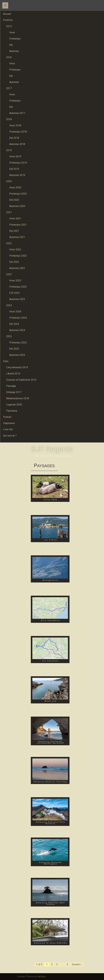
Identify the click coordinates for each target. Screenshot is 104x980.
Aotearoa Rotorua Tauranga (51, 782)
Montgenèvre (50, 580)
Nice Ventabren (51, 620)
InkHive (41, 977)
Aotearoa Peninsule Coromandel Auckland (51, 742)
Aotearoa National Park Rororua (50, 823)
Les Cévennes (51, 661)
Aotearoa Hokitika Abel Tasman (51, 903)
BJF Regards (52, 449)
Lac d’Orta (51, 540)
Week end (51, 701)
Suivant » (77, 964)
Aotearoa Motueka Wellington (51, 863)
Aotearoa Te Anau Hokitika (51, 943)
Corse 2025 (51, 499)
